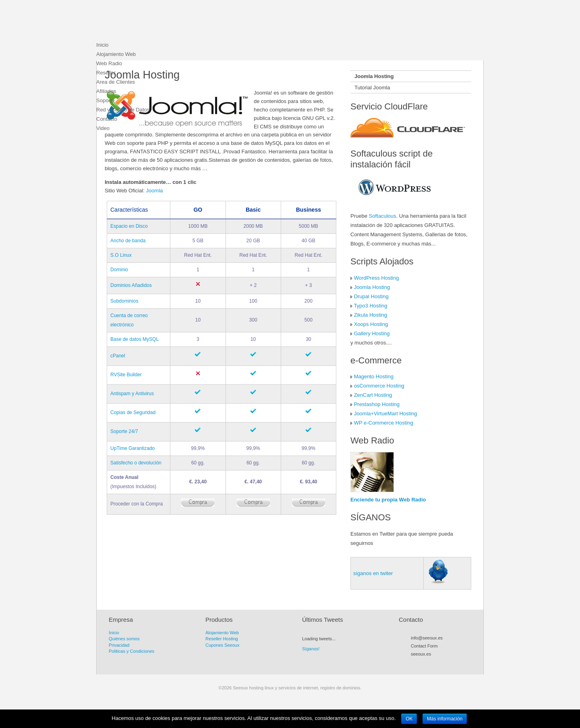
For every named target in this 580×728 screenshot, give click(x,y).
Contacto (107, 119)
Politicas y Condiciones (132, 651)
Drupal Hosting (371, 296)
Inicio (102, 45)
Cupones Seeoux (222, 645)
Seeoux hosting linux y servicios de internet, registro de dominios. (157, 22)
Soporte (106, 100)
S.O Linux (121, 255)
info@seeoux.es (427, 638)
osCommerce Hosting (379, 386)
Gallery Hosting (372, 333)
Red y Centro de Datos (123, 110)
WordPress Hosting (377, 278)
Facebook (429, 663)
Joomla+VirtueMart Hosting (386, 413)
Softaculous (383, 216)
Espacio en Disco (129, 226)
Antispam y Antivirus (132, 394)
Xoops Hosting (371, 324)
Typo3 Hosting (370, 306)
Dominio (119, 270)
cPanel (118, 356)
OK (409, 719)
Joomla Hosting (372, 287)
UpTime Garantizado (133, 448)
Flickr (443, 663)
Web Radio (109, 63)
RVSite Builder (126, 375)
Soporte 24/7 (124, 431)
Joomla (154, 191)
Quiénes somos (124, 639)
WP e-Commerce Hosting (384, 423)
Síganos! (311, 649)
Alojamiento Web (116, 54)
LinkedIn (451, 663)
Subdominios (124, 301)
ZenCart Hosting (373, 395)
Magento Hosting (374, 376)
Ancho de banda (128, 241)
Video (103, 128)
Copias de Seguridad (133, 412)
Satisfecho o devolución (136, 463)
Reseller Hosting (222, 639)
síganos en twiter (373, 573)
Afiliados (106, 91)
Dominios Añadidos (131, 285)
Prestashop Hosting (377, 404)
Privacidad (119, 645)
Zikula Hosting (371, 315)
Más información (445, 719)
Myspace (436, 663)
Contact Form (424, 646)
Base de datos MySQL (135, 339)
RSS (414, 663)
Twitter (422, 663)
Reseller (106, 73)
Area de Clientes (116, 82)
